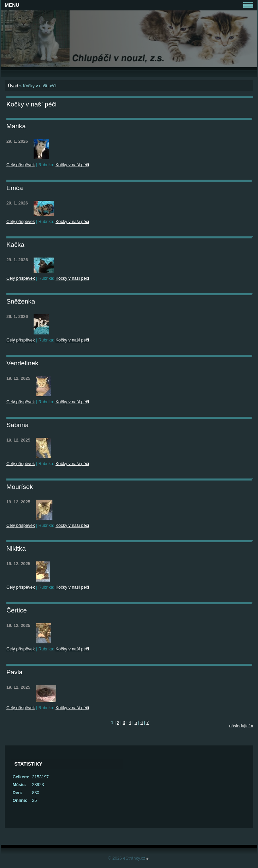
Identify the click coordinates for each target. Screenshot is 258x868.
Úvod (13, 86)
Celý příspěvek (21, 165)
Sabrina (17, 425)
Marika (16, 126)
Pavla (14, 672)
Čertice (17, 610)
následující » (241, 726)
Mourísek (20, 487)
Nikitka (16, 549)
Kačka (15, 245)
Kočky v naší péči (72, 165)
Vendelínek (22, 363)
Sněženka (21, 301)
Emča (15, 188)
